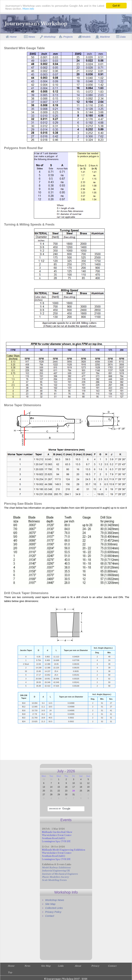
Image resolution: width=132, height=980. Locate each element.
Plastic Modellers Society (55, 877)
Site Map (50, 904)
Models (84, 37)
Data (121, 37)
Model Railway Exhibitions (56, 867)
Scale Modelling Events (54, 880)
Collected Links (54, 908)
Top (10, 972)
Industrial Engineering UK (56, 871)
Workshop (48, 37)
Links (61, 966)
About (78, 966)
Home (11, 37)
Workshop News (55, 900)
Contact (49, 916)
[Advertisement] (66, 747)
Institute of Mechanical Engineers (60, 874)
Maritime (103, 37)
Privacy (95, 966)
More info (28, 9)
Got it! (116, 6)
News (29, 37)
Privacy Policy (53, 912)
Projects (66, 37)
